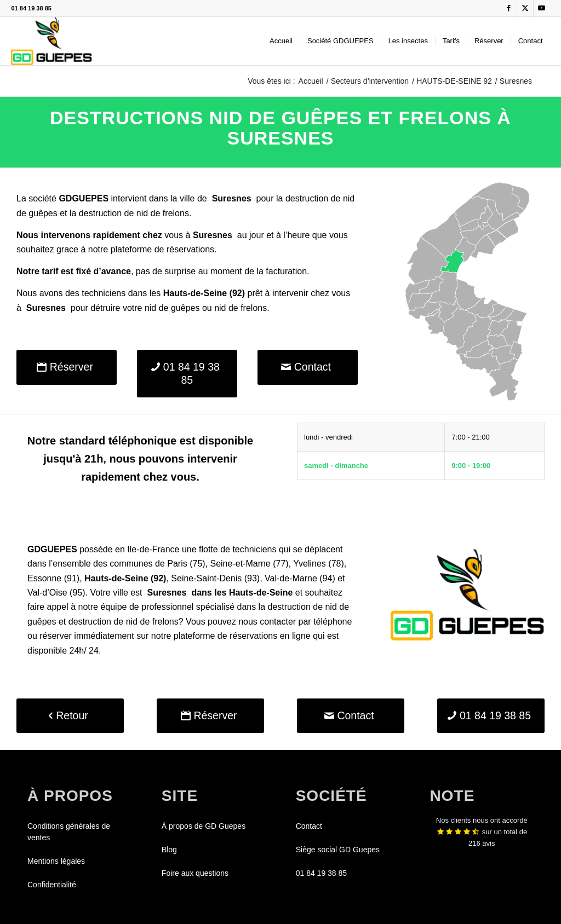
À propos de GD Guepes (204, 826)
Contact (309, 826)
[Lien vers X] (525, 8)
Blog (169, 850)
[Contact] (308, 367)
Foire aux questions (195, 873)
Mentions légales (56, 861)
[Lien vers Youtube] (542, 8)
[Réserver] (67, 367)
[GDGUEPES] (51, 41)
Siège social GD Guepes (338, 850)
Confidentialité (52, 885)
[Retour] (70, 716)
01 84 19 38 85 (31, 8)
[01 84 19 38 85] (187, 374)
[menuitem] (281, 41)
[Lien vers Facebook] (509, 8)
